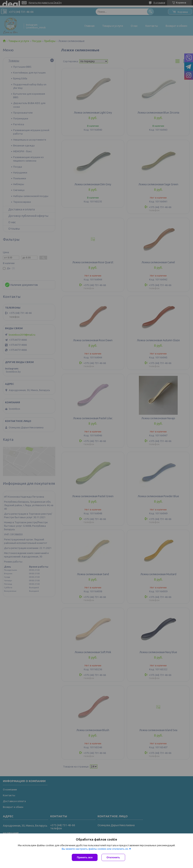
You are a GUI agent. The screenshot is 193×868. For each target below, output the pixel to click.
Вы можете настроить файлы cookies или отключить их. (95, 849)
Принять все (85, 857)
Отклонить (113, 857)
